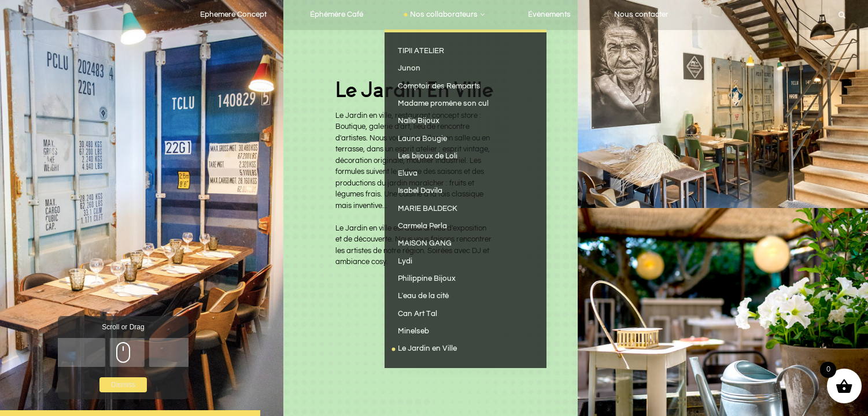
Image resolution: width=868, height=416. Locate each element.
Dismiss (123, 385)
